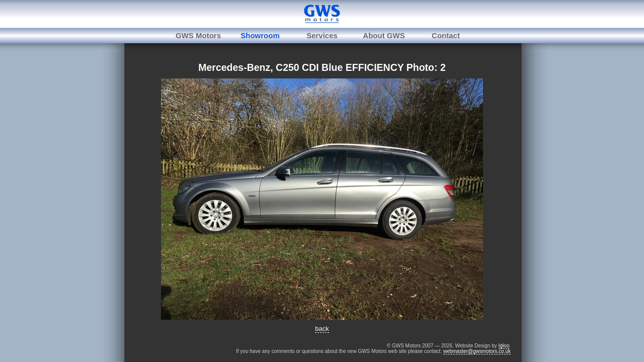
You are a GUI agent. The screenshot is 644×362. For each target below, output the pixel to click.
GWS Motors (198, 35)
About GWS (384, 35)
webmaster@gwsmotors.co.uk (477, 351)
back (322, 329)
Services (322, 35)
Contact (446, 35)
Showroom (260, 35)
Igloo (504, 346)
